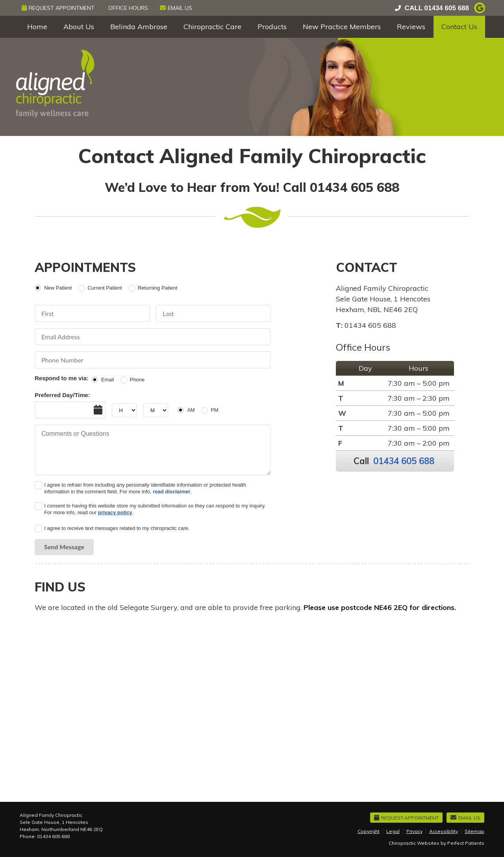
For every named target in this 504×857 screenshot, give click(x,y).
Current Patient (105, 288)
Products (272, 27)
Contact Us (459, 27)
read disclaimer (171, 492)
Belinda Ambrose (139, 27)
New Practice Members (342, 27)
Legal (393, 831)
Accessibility (444, 831)
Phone (137, 380)
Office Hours (128, 8)
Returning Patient (157, 288)
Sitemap (474, 831)
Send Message (64, 547)
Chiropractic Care (212, 27)
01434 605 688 (447, 8)
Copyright (369, 831)
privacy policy (115, 512)
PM (215, 410)
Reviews (411, 27)
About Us (79, 27)
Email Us (176, 8)
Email (108, 380)
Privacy (414, 831)
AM (191, 410)
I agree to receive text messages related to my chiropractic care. (117, 528)
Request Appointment (58, 8)
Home (37, 27)
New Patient (58, 288)
